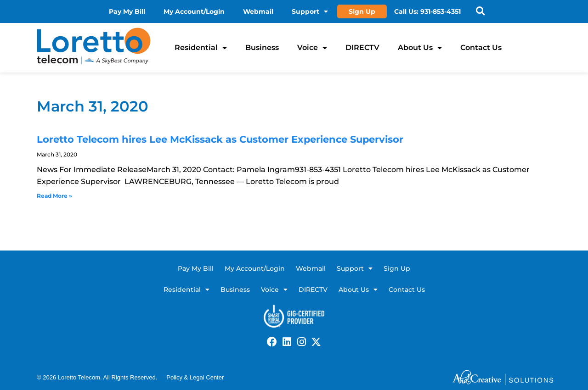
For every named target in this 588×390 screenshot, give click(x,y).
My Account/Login (195, 11)
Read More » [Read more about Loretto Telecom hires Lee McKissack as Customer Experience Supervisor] (54, 196)
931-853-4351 (441, 11)
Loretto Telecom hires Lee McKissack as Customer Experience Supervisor (220, 139)
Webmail (259, 11)
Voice (312, 48)
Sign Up (362, 11)
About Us (420, 48)
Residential (201, 48)
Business (262, 47)
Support (310, 11)
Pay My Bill (127, 11)
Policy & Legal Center (195, 377)
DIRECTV (362, 47)
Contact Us (481, 47)
